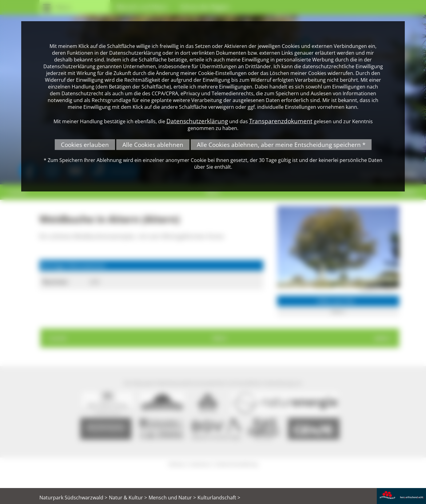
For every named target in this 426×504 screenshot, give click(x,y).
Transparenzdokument (281, 121)
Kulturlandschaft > (219, 498)
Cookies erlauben (85, 145)
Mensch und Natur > (172, 498)
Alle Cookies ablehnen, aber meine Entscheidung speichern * (281, 145)
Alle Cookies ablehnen (153, 145)
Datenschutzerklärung (197, 121)
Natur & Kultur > (128, 498)
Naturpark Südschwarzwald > (73, 498)
